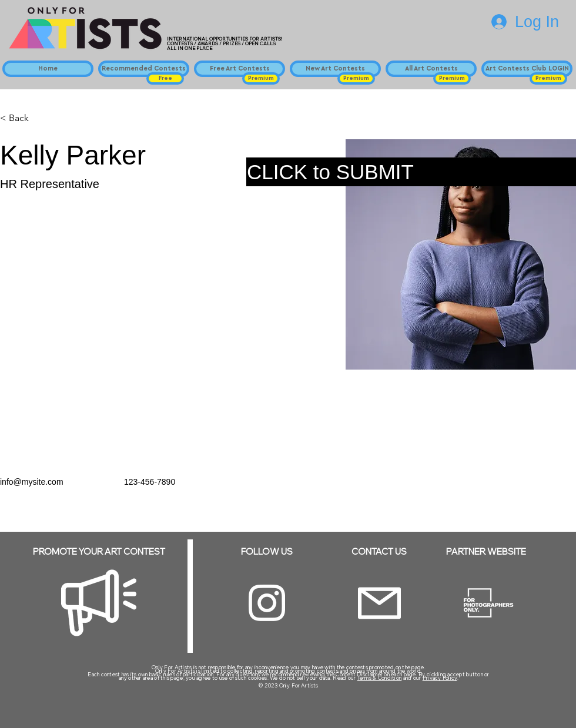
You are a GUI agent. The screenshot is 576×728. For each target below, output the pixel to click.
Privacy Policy (440, 678)
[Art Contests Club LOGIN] (527, 69)
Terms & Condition (380, 678)
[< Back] (23, 118)
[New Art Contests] (335, 69)
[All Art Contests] (431, 69)
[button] (165, 78)
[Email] (379, 603)
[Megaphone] (99, 603)
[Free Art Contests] (240, 69)
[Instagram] (267, 603)
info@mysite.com (32, 482)
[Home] (48, 69)
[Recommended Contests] (144, 69)
